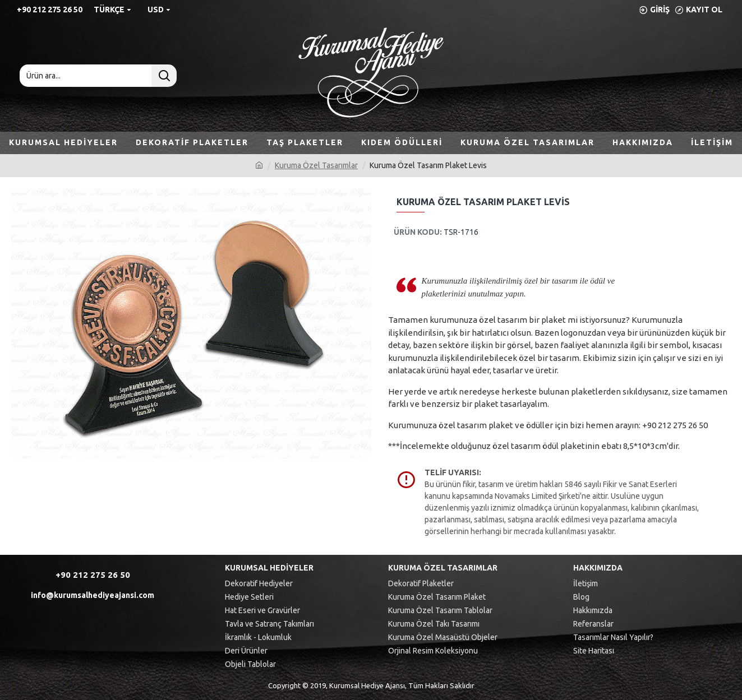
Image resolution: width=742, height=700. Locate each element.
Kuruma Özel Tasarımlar (316, 165)
